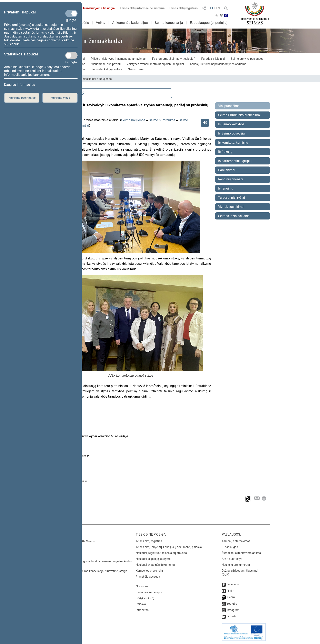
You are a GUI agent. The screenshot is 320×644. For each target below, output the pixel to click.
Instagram (233, 610)
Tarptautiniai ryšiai (232, 198)
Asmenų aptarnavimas (236, 541)
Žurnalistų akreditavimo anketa (241, 553)
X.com (231, 597)
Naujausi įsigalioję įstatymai (153, 559)
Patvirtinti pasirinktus (22, 98)
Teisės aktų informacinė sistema (142, 8)
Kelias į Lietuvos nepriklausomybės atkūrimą (218, 64)
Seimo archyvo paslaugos (247, 59)
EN (218, 8)
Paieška (141, 604)
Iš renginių (226, 188)
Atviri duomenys (232, 559)
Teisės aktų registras (183, 8)
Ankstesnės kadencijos (130, 23)
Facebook (233, 584)
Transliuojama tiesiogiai (97, 8)
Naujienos (105, 79)
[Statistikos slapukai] (71, 55)
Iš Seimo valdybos (231, 124)
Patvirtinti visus (60, 98)
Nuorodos (142, 586)
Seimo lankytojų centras (107, 69)
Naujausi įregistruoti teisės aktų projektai (162, 553)
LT (212, 8)
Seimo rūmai (136, 69)
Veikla (101, 23)
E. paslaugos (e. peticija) (209, 23)
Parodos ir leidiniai (213, 59)
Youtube (232, 604)
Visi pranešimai (229, 106)
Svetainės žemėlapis (149, 592)
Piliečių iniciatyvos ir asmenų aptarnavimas (118, 59)
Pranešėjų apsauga (148, 577)
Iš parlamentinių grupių (235, 161)
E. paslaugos (230, 547)
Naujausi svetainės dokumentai (156, 565)
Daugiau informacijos (19, 85)
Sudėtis (83, 23)
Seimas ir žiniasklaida (234, 216)
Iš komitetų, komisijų (233, 143)
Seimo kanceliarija (169, 23)
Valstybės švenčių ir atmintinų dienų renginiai (155, 64)
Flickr (230, 591)
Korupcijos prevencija (149, 571)
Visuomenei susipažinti (106, 64)
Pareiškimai (227, 170)
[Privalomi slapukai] (71, 13)
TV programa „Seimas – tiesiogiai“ (173, 59)
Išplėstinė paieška (68, 93)
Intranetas (142, 610)
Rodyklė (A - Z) (145, 598)
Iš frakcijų (225, 152)
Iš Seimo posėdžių (231, 133)
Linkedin (232, 616)
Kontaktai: (59, 534)
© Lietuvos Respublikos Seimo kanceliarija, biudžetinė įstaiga (88, 571)
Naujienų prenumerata (236, 565)
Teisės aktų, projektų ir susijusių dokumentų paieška (169, 547)
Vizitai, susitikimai (231, 207)
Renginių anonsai (231, 179)
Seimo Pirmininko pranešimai (239, 115)
